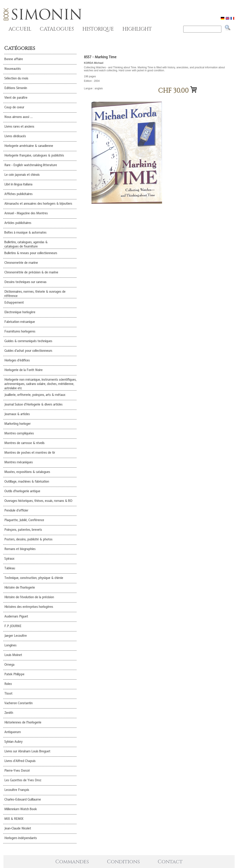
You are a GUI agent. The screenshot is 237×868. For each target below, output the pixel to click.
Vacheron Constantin (18, 703)
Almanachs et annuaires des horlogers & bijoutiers (38, 204)
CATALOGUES (57, 29)
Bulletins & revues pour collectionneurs (31, 253)
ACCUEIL (20, 29)
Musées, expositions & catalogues (27, 472)
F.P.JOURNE (13, 626)
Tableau (10, 568)
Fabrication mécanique (20, 322)
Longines (10, 645)
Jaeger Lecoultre (16, 636)
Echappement (14, 303)
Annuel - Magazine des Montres (26, 213)
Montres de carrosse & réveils (24, 443)
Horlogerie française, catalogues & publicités (34, 155)
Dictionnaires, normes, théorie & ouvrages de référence (35, 294)
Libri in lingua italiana (18, 184)
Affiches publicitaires (18, 194)
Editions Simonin (16, 88)
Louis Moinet (13, 655)
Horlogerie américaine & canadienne (29, 146)
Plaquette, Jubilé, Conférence (24, 520)
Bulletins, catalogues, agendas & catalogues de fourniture (26, 244)
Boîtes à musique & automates (25, 233)
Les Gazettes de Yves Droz (23, 780)
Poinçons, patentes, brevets (23, 530)
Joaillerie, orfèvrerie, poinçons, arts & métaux (35, 395)
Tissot (8, 694)
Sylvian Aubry (13, 742)
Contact (170, 862)
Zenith (9, 713)
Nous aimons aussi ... (18, 117)
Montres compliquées (19, 433)
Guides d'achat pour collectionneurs (28, 351)
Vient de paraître (16, 98)
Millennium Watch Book (21, 809)
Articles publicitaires (18, 223)
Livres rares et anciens (19, 127)
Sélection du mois (16, 78)
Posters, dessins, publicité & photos (28, 539)
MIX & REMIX (14, 819)
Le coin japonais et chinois (22, 175)
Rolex (8, 684)
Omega (9, 665)
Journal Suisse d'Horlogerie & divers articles (33, 404)
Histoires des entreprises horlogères (29, 607)
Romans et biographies (20, 549)
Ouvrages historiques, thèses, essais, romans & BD (38, 501)
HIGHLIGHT (137, 29)
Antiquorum (13, 732)
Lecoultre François (17, 790)
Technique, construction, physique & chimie (34, 578)
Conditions (123, 862)
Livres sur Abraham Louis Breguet (27, 751)
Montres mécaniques (19, 462)
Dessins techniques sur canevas (25, 282)
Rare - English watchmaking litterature (31, 165)
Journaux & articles (17, 414)
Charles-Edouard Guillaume (23, 799)
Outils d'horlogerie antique (22, 491)
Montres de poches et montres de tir (30, 453)
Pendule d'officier (16, 510)
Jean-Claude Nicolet (18, 828)
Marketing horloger (17, 424)
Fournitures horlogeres (20, 331)
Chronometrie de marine (21, 263)
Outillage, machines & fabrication (27, 482)
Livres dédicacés (15, 136)
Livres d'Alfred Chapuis (20, 761)
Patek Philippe (14, 674)
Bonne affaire (14, 59)
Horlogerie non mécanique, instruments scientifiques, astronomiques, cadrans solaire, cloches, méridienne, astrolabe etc (40, 384)
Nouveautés (13, 69)
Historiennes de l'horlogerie (23, 722)
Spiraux (9, 559)
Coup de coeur (14, 107)
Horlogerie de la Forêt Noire (23, 370)
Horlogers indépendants (21, 838)
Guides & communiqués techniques (28, 341)
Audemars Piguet (16, 616)
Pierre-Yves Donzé (17, 771)
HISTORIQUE (98, 29)
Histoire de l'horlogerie (20, 588)
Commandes (72, 862)
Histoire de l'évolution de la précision (29, 597)
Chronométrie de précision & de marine (31, 272)
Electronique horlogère (20, 312)
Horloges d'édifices (17, 360)
